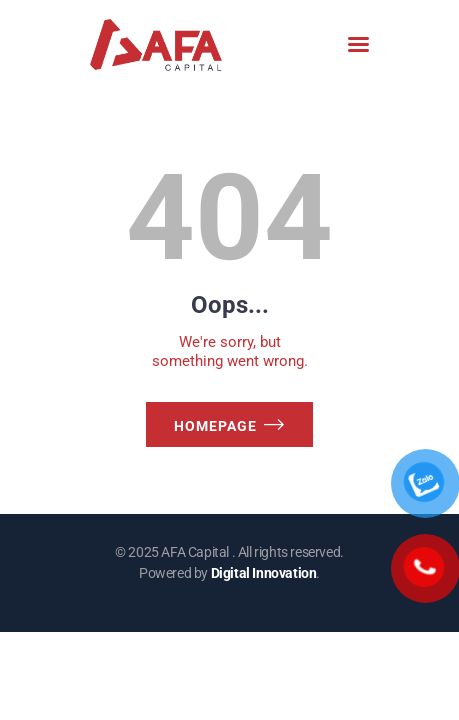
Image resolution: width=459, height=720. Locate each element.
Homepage (215, 426)
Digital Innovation (264, 573)
